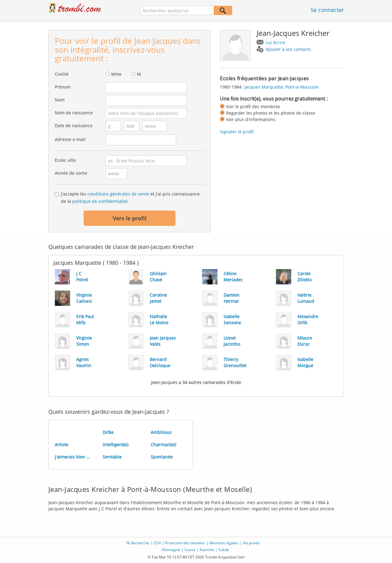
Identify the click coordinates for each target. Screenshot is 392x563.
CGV (157, 543)
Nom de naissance (74, 113)
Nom (60, 100)
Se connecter (327, 10)
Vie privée (251, 543)
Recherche (140, 543)
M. (139, 74)
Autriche (207, 550)
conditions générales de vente (118, 194)
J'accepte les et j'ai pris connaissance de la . (130, 198)
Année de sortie (71, 173)
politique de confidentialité (100, 201)
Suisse (190, 550)
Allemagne (171, 550)
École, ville (65, 160)
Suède (224, 550)
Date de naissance (74, 126)
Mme (116, 74)
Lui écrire (275, 42)
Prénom (63, 87)
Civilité (62, 74)
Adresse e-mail (70, 139)
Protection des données (185, 543)
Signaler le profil (237, 132)
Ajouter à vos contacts (288, 49)
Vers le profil (130, 218)
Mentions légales (224, 543)
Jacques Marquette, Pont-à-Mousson (282, 87)
